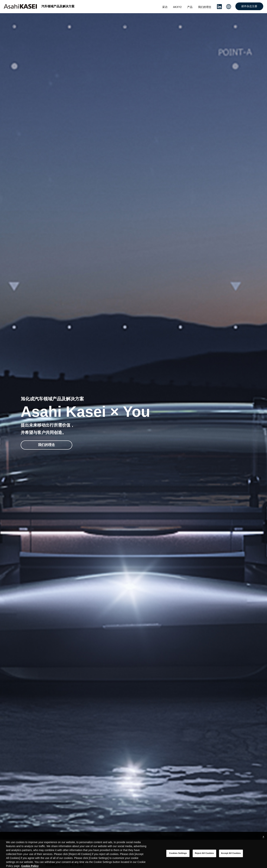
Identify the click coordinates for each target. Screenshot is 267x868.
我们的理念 (205, 7)
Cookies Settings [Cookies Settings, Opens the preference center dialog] (178, 857)
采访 (165, 7)
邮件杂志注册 (249, 6)
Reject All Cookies (204, 857)
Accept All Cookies (231, 857)
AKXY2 (177, 7)
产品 (190, 7)
